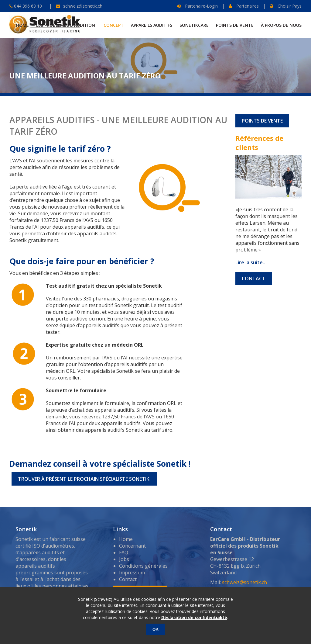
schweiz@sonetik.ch (83, 6)
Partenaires (244, 6)
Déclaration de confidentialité (194, 617)
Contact (128, 579)
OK (155, 629)
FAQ (124, 552)
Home (126, 539)
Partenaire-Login (197, 6)
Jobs (124, 559)
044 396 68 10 (27, 6)
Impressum (132, 573)
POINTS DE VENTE (262, 121)
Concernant (132, 546)
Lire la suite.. (250, 262)
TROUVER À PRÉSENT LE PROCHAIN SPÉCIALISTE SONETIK (84, 479)
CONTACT (254, 279)
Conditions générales (143, 566)
